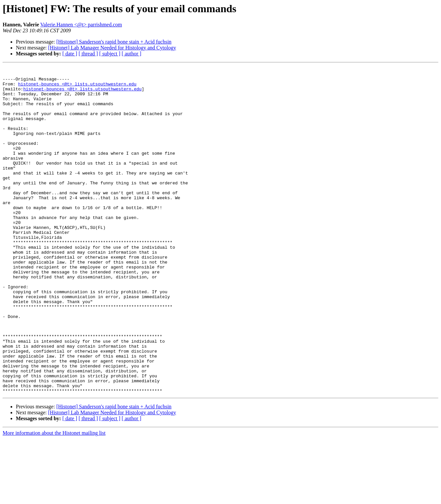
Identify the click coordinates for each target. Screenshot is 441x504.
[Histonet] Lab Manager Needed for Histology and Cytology (112, 48)
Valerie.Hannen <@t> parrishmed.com (81, 25)
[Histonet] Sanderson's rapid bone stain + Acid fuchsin (114, 42)
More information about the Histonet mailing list (54, 498)
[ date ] (70, 54)
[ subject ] (110, 54)
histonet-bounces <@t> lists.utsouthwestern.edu (77, 88)
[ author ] (132, 54)
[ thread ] (88, 54)
